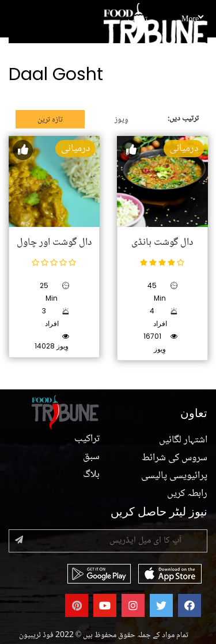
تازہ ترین (50, 120)
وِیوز (122, 120)
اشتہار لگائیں (183, 440)
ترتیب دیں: (183, 119)
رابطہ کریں (187, 494)
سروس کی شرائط (175, 458)
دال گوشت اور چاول (54, 243)
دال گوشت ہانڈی (162, 243)
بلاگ (91, 475)
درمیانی (75, 149)
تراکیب (138, 20)
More (192, 20)
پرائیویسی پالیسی (174, 476)
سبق (91, 457)
